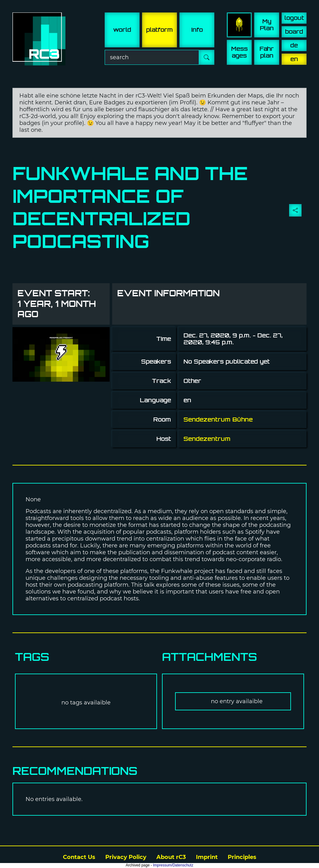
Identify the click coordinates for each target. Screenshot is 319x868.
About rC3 (171, 857)
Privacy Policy (126, 857)
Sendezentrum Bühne (218, 420)
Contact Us (79, 857)
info (197, 30)
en (294, 59)
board (294, 32)
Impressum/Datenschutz (173, 865)
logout (294, 18)
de (294, 45)
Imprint (207, 857)
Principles (242, 857)
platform (159, 30)
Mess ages (239, 52)
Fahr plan (267, 52)
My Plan (267, 25)
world (122, 30)
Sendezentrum (207, 439)
